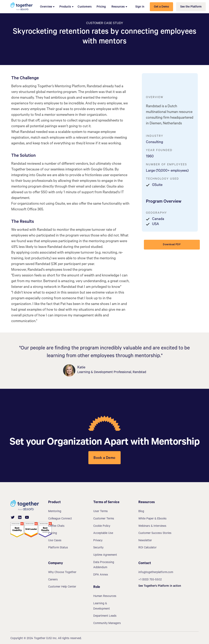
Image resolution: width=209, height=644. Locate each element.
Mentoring (55, 512)
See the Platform (191, 7)
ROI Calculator (147, 548)
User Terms (101, 512)
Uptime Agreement (105, 555)
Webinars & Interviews (152, 526)
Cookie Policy (102, 526)
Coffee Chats (56, 526)
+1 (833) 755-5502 (150, 580)
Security (98, 548)
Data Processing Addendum (104, 565)
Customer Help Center (62, 587)
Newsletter (145, 541)
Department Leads (105, 616)
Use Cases (55, 541)
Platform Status (58, 548)
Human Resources (105, 597)
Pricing (101, 7)
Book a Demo (104, 458)
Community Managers (107, 624)
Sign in (140, 7)
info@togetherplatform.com (156, 573)
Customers (85, 7)
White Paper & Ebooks (152, 519)
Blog (141, 512)
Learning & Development (102, 606)
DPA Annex (101, 575)
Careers (53, 580)
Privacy (98, 541)
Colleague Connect (60, 519)
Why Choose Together (62, 573)
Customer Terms (104, 519)
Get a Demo (161, 7)
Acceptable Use (103, 534)
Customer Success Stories (155, 534)
